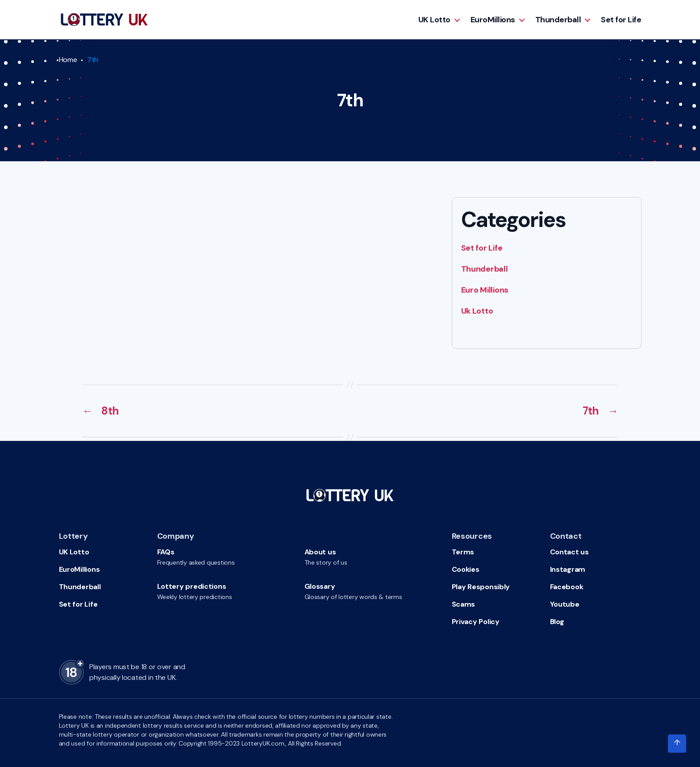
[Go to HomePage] (104, 20)
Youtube (565, 604)
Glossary (320, 586)
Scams (464, 604)
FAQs (166, 552)
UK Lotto (434, 20)
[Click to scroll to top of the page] (677, 744)
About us (320, 552)
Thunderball (558, 20)
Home (68, 60)
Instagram (568, 569)
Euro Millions (485, 290)
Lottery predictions (192, 586)
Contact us (569, 552)
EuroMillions (493, 20)
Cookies (466, 569)
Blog (557, 622)
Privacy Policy (476, 622)
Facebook (567, 587)
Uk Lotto (477, 311)
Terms (463, 552)
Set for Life (621, 20)
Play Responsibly (481, 587)
